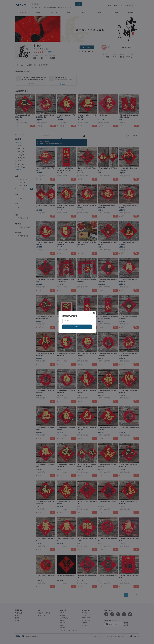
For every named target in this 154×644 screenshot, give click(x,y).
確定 (77, 327)
